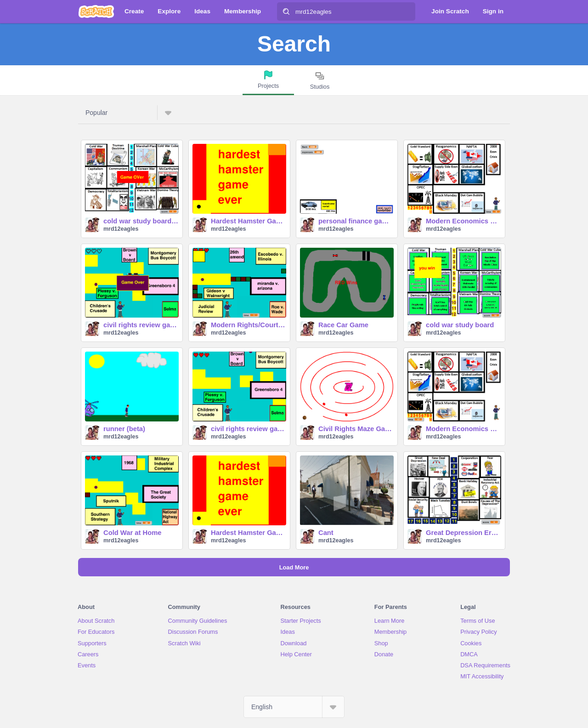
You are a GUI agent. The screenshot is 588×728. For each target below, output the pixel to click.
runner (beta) (124, 429)
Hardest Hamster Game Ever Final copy (249, 533)
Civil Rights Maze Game (356, 429)
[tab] (268, 80)
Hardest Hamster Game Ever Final (249, 221)
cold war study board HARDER (141, 221)
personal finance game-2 (356, 221)
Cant (326, 533)
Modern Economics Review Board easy (464, 429)
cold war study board (460, 325)
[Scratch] (96, 11)
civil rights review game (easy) (249, 429)
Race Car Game (343, 325)
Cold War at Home (132, 533)
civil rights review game (141, 325)
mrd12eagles (121, 229)
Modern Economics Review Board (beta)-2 (464, 221)
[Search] (286, 11)
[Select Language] (294, 707)
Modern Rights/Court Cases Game (249, 325)
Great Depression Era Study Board (464, 533)
